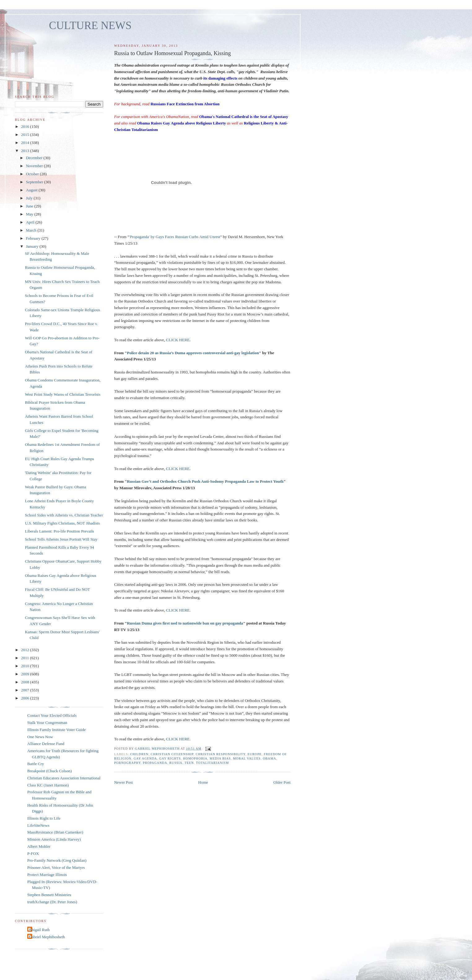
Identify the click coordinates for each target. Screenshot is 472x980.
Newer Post (123, 782)
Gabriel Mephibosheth (47, 937)
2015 (26, 135)
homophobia (195, 758)
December (35, 158)
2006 (26, 698)
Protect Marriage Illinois (47, 875)
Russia (176, 763)
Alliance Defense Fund (46, 744)
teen (189, 763)
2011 (26, 658)
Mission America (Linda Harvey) (54, 839)
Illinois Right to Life (44, 818)
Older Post (282, 782)
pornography (127, 763)
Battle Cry (36, 764)
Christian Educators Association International (64, 778)
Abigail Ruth (39, 930)
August (32, 190)
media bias (220, 758)
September (35, 182)
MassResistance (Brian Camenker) (55, 832)
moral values (247, 758)
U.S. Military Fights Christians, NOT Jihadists (62, 523)
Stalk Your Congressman (47, 723)
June (30, 206)
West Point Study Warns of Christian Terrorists (63, 394)
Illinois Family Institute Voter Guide (57, 730)
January (33, 246)
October (33, 174)
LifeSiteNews (38, 825)
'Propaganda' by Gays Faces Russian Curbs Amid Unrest (175, 237)
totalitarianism (212, 763)
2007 (26, 690)
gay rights (170, 758)
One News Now (40, 737)
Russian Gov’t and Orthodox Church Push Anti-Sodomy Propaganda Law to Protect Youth (205, 481)
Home (203, 782)
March (32, 230)
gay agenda (145, 758)
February (34, 238)
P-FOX (33, 854)
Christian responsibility (221, 754)
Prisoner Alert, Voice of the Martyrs (56, 867)
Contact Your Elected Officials (52, 715)
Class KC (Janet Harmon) (48, 785)
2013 (26, 151)
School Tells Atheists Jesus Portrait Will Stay (61, 539)
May (30, 214)
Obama (270, 758)
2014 (26, 143)
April (31, 222)
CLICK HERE (178, 340)
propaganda (155, 763)
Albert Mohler (39, 846)
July (30, 198)
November (35, 166)
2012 (26, 650)
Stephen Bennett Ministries (49, 895)
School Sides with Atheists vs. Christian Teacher (64, 515)
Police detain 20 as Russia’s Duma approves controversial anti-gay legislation (193, 353)
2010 (26, 666)
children (139, 754)
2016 (26, 126)
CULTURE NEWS (90, 26)
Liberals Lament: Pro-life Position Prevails (59, 531)
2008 (26, 682)
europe (254, 754)
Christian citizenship (172, 754)
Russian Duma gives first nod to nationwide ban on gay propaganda (185, 623)
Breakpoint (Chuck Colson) (50, 771)
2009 (26, 674)
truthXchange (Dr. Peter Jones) (52, 902)
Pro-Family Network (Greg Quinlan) (57, 860)
